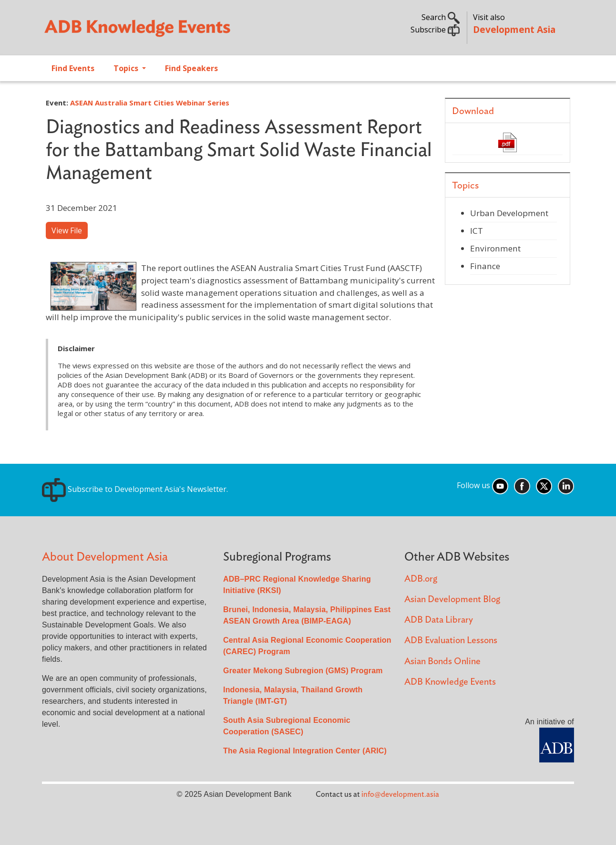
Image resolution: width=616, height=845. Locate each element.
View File (67, 230)
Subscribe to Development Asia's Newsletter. (135, 489)
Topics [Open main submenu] (127, 68)
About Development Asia (105, 557)
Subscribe (435, 30)
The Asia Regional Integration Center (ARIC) (305, 751)
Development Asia (514, 29)
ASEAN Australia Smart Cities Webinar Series (150, 103)
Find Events (73, 68)
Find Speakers (191, 68)
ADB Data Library (439, 620)
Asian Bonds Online (442, 662)
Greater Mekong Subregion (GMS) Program (303, 671)
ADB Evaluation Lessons (451, 641)
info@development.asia (400, 794)
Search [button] (441, 17)
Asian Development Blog (452, 600)
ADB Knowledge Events (450, 682)
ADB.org (421, 579)
